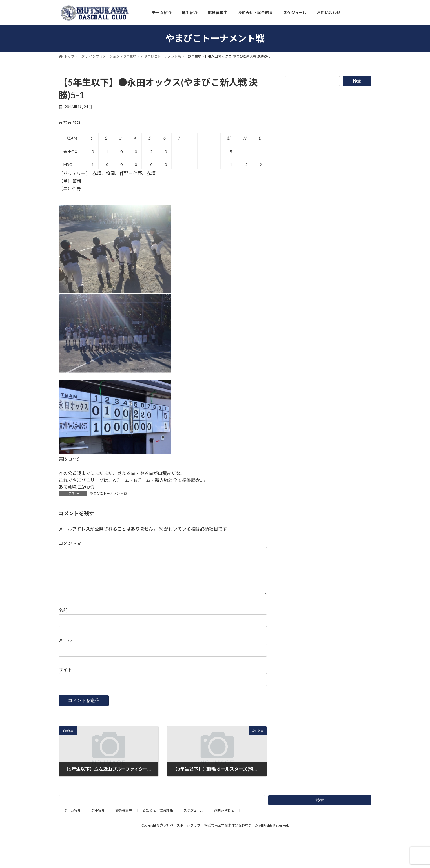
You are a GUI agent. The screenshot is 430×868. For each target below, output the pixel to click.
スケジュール (193, 819)
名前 (63, 619)
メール (65, 649)
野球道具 (251, 819)
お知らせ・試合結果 (158, 819)
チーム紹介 (72, 819)
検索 (357, 81)
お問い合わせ (224, 819)
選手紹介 (98, 819)
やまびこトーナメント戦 (108, 493)
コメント (70, 543)
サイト (65, 678)
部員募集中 (124, 819)
